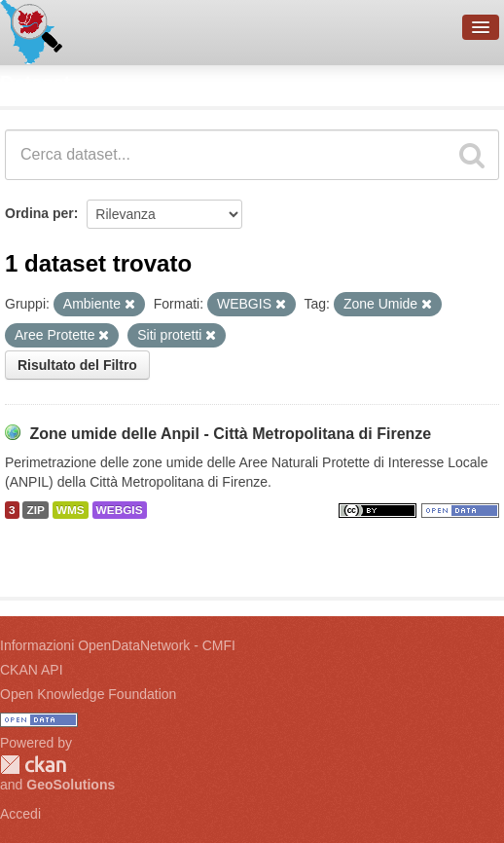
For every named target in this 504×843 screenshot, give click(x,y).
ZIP (35, 510)
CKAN (33, 765)
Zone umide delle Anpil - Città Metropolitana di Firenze (230, 434)
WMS (71, 510)
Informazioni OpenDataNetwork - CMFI (118, 645)
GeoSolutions (71, 785)
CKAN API (32, 670)
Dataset (35, 83)
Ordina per (39, 213)
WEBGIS (120, 510)
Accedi (20, 814)
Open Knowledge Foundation (88, 694)
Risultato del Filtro (77, 365)
